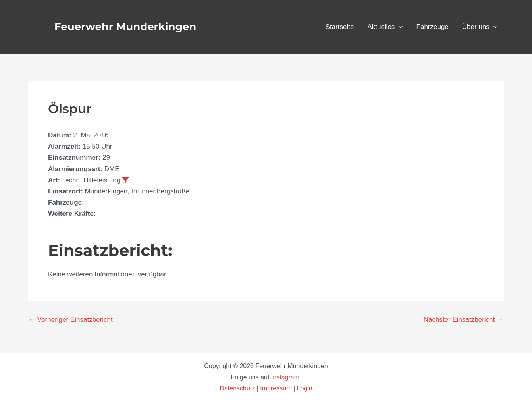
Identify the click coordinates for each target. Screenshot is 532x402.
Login (305, 388)
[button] (399, 27)
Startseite (340, 27)
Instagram (286, 377)
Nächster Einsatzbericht (464, 320)
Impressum (276, 388)
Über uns (480, 27)
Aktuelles (385, 27)
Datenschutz (238, 388)
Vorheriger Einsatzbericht (71, 320)
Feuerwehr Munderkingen (125, 27)
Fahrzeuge (433, 27)
